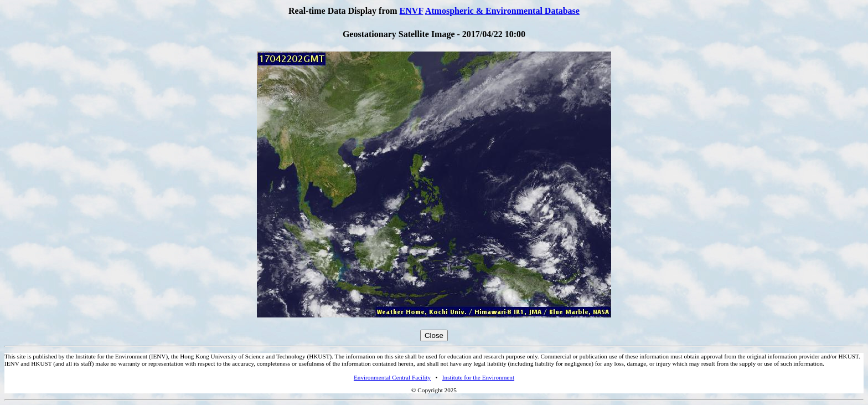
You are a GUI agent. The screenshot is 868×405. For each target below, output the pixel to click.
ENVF (412, 11)
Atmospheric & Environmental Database (502, 11)
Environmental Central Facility (392, 377)
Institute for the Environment (478, 377)
